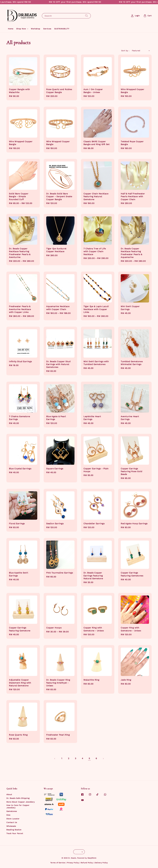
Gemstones (12, 811)
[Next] (103, 759)
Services (47, 29)
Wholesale (11, 826)
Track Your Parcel (15, 833)
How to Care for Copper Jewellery (18, 806)
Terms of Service (58, 863)
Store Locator (13, 819)
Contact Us (12, 822)
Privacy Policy (73, 863)
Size (8, 815)
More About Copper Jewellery (20, 802)
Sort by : (125, 51)
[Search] (87, 16)
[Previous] (55, 759)
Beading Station (14, 830)
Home (11, 29)
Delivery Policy (101, 863)
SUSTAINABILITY (62, 29)
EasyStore (92, 858)
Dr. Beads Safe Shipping (18, 798)
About (9, 794)
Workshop (36, 29)
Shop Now (21, 29)
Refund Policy (87, 863)
